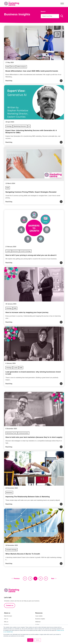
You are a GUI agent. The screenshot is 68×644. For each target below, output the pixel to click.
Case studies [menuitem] (39, 616)
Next (53, 579)
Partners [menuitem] (6, 625)
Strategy (9, 126)
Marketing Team (11, 433)
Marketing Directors (20, 126)
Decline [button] (38, 640)
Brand (13, 67)
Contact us (10, 605)
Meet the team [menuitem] (8, 616)
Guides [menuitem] (37, 625)
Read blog (9, 81)
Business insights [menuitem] (40, 619)
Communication (24, 433)
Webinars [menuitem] (38, 622)
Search (43, 12)
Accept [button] (30, 640)
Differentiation (21, 67)
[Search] (50, 16)
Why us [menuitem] (6, 622)
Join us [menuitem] (6, 619)
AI (29, 126)
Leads (8, 251)
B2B (8, 67)
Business (15, 251)
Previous (17, 579)
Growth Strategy (25, 251)
